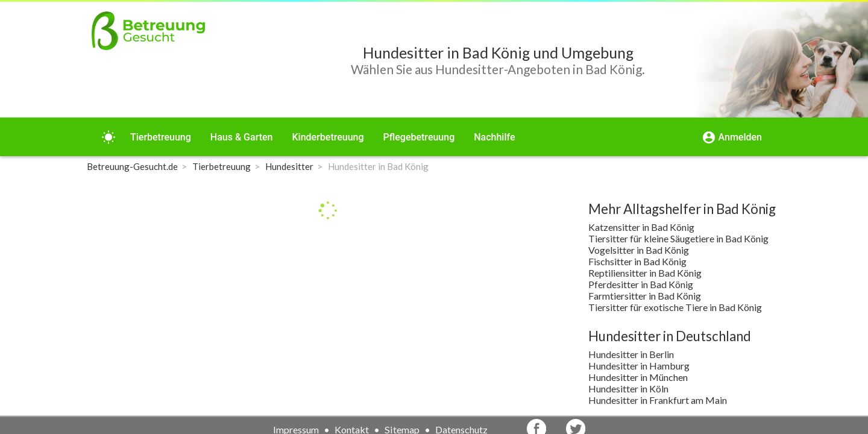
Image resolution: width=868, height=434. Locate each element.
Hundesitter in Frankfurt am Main (658, 400)
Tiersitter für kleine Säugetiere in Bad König (678, 238)
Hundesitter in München (638, 377)
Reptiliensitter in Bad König (645, 273)
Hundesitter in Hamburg (639, 366)
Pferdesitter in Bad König (641, 284)
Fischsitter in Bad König (637, 261)
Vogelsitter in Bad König (639, 250)
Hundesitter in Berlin (631, 354)
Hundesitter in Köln (628, 388)
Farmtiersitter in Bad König (645, 296)
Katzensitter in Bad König (641, 227)
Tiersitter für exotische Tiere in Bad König (675, 307)
